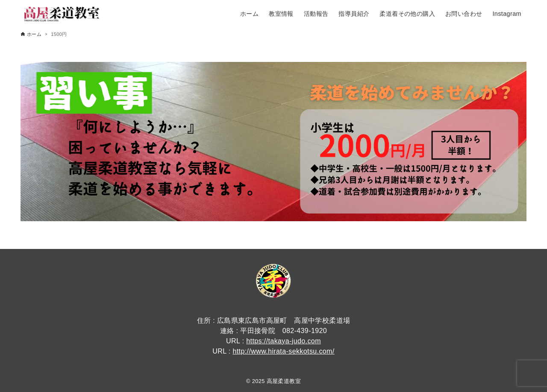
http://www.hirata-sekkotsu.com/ (283, 351)
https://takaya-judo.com (284, 341)
